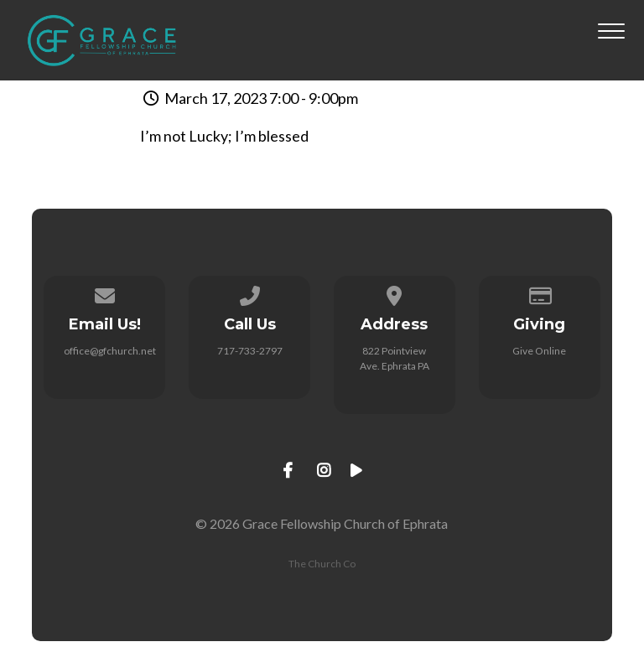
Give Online (539, 351)
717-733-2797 (250, 351)
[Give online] (539, 293)
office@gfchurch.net (110, 351)
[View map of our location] (395, 293)
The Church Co (322, 564)
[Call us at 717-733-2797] (250, 293)
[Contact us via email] (105, 293)
